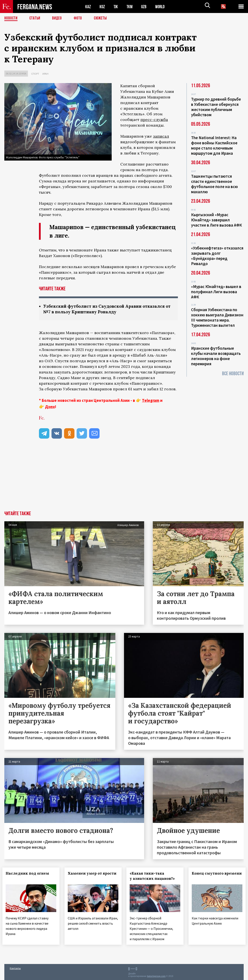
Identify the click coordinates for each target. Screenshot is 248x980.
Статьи (36, 18)
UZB (145, 7)
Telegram (151, 401)
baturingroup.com (156, 975)
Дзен (50, 407)
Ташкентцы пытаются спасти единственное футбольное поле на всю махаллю (214, 184)
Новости (11, 18)
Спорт (35, 74)
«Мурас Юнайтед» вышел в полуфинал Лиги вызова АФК (216, 292)
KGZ (102, 7)
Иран (45, 74)
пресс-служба (154, 120)
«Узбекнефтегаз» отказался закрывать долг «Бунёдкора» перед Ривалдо (217, 256)
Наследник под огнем (29, 874)
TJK (116, 7)
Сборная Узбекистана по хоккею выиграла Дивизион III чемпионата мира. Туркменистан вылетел (217, 317)
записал (161, 136)
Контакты (15, 967)
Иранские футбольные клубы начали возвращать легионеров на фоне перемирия (216, 356)
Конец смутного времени (210, 876)
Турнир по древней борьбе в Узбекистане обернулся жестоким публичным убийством (216, 107)
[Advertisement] (124, 479)
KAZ (88, 7)
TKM (130, 7)
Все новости (233, 374)
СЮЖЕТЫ (103, 18)
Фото (80, 18)
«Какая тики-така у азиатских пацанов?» (154, 876)
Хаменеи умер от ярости (84, 876)
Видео (59, 18)
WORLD (161, 7)
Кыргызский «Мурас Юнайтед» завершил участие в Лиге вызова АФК (217, 220)
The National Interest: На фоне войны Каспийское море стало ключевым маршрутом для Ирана (214, 145)
